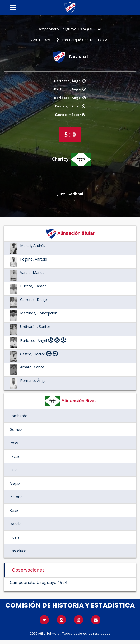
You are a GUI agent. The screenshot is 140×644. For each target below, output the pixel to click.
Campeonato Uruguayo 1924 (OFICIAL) (70, 29)
